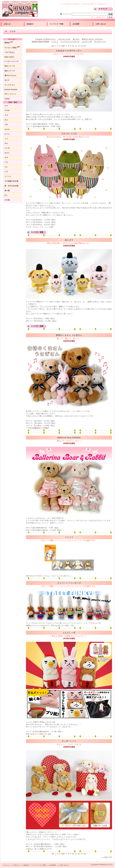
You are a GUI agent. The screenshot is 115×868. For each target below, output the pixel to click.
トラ (6, 172)
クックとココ (10, 85)
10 (73, 46)
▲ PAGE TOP (107, 857)
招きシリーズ (10, 71)
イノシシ (8, 176)
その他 (7, 200)
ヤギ (6, 158)
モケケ (7, 80)
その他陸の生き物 (11, 181)
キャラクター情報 (56, 24)
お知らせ (7, 24)
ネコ (6, 120)
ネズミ (7, 153)
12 (79, 46)
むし (6, 195)
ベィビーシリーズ (11, 61)
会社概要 (76, 24)
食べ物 (7, 191)
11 (76, 46)
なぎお (7, 99)
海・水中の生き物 (11, 186)
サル (6, 143)
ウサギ (7, 110)
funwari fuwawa (11, 89)
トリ (6, 139)
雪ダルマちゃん (10, 75)
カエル (7, 129)
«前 (53, 46)
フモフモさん (10, 52)
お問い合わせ (101, 24)
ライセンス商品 (12, 47)
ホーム (8, 865)
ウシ (6, 167)
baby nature (9, 57)
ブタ (6, 125)
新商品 (9, 42)
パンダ (7, 148)
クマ (6, 106)
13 (82, 46)
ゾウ (6, 162)
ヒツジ (7, 134)
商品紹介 (30, 24)
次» (85, 46)
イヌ (6, 115)
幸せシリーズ (10, 66)
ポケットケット (10, 94)
